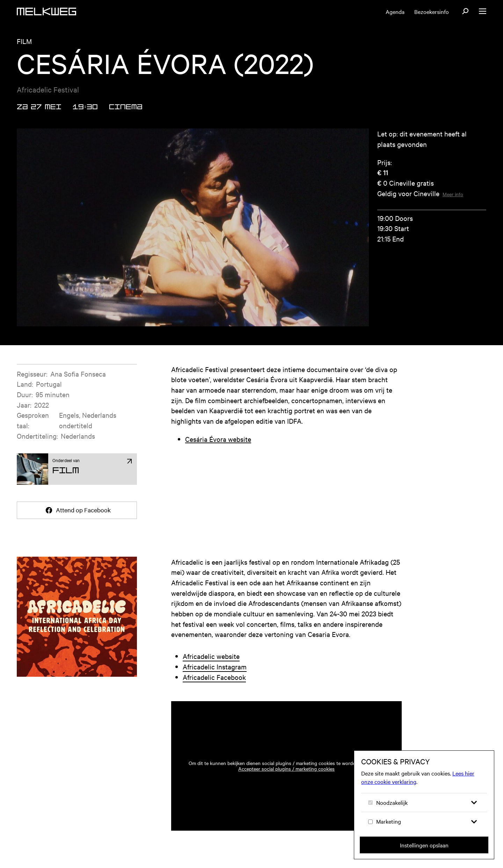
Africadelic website (211, 656)
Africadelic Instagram (215, 666)
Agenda (395, 12)
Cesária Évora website (218, 439)
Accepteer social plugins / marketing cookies (286, 769)
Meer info (453, 194)
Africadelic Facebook (214, 677)
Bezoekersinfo (432, 12)
